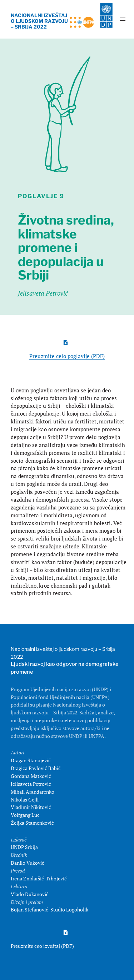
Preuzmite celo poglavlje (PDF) (67, 356)
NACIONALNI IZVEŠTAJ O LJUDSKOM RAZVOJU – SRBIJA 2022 (39, 21)
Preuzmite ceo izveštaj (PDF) (42, 946)
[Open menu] (123, 19)
